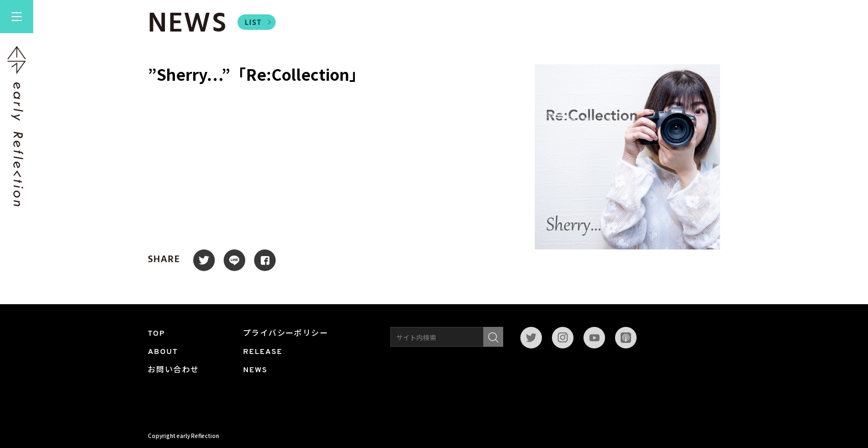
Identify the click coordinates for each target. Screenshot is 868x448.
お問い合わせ (173, 370)
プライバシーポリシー (286, 334)
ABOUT (163, 352)
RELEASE (263, 352)
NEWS (255, 370)
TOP (156, 334)
